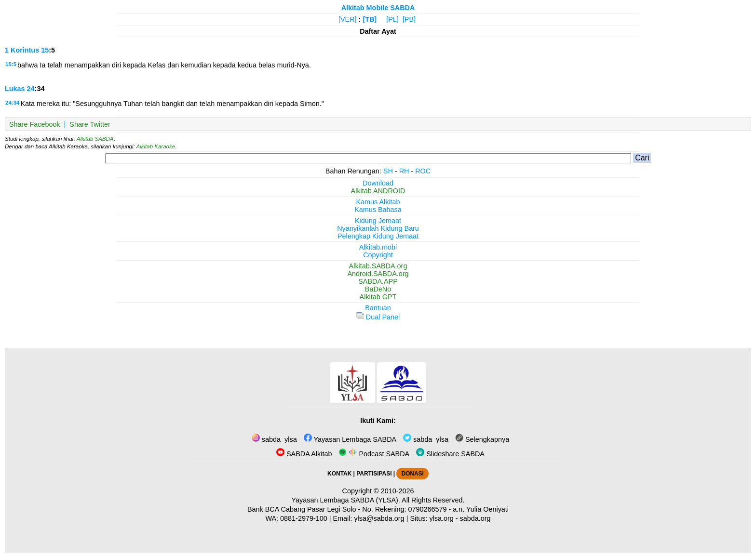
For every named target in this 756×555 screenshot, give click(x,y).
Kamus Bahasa (378, 210)
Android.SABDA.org (378, 274)
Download (378, 183)
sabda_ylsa (274, 439)
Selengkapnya (482, 439)
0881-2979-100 (304, 518)
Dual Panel (378, 317)
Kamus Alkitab (378, 202)
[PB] (409, 19)
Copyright (378, 255)
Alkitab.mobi (378, 247)
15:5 (11, 64)
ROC (423, 171)
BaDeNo (378, 289)
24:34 (12, 103)
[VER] (348, 19)
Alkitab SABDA (95, 139)
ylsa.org (441, 518)
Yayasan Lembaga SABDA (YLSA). (346, 500)
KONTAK (339, 474)
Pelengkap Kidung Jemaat (378, 236)
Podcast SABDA (374, 454)
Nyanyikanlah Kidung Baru (378, 228)
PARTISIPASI (374, 474)
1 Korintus (22, 50)
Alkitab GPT (378, 297)
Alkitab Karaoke (156, 146)
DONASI (412, 474)
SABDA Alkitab (304, 454)
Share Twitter (90, 124)
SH (388, 171)
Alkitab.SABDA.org (378, 266)
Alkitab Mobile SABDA (378, 8)
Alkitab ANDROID (378, 191)
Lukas (15, 89)
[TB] (370, 19)
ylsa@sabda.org (379, 518)
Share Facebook (35, 124)
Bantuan (378, 308)
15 (45, 50)
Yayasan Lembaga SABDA (350, 439)
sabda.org (475, 518)
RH (404, 171)
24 (31, 89)
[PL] (392, 19)
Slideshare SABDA (450, 454)
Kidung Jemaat (378, 221)
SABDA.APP (378, 281)
